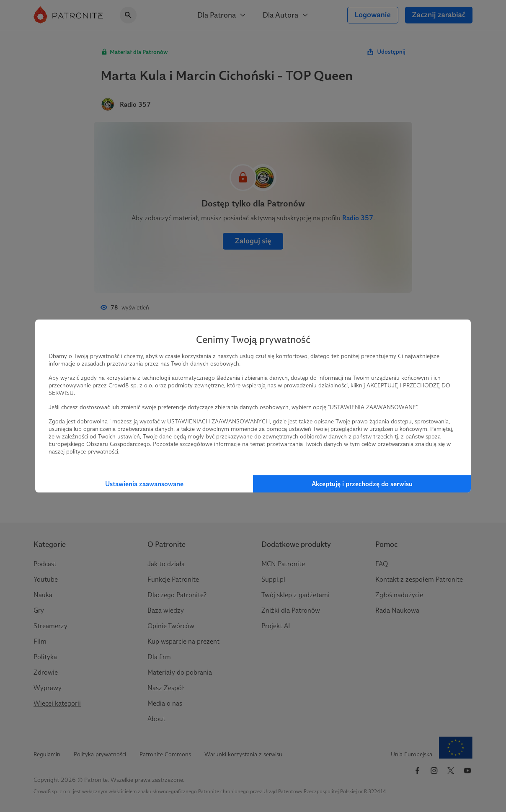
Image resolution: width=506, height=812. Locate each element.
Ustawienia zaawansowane (144, 484)
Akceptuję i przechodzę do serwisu (362, 484)
